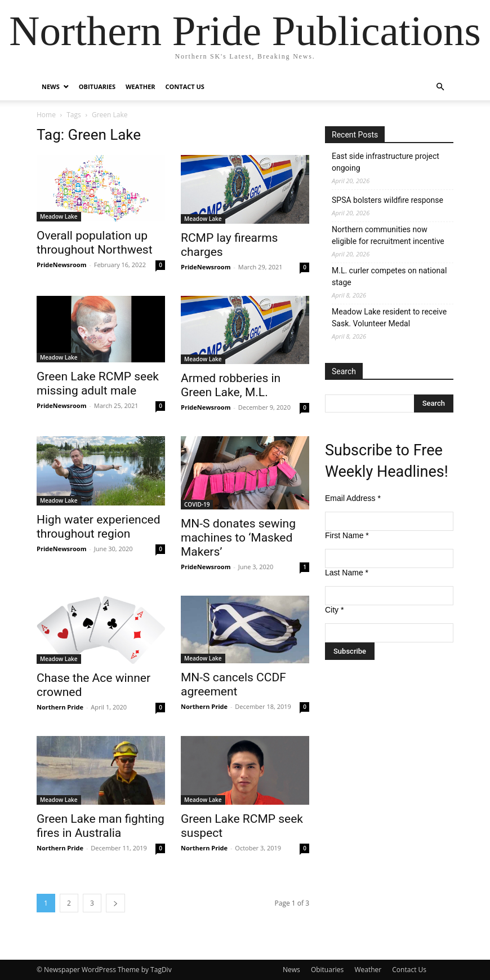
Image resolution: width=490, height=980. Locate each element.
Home (46, 115)
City (334, 610)
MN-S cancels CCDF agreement (233, 684)
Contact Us (185, 87)
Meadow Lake (59, 216)
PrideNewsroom (61, 265)
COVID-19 (197, 504)
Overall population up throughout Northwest (95, 243)
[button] (440, 87)
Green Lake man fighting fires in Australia (101, 826)
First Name (347, 535)
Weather (141, 87)
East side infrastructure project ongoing (386, 162)
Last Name (347, 573)
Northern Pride (60, 707)
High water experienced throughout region (99, 527)
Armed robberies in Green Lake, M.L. (231, 385)
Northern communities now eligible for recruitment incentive (388, 235)
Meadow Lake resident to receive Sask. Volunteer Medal (389, 318)
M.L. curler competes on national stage (389, 276)
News (51, 87)
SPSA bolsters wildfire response (387, 200)
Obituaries (97, 87)
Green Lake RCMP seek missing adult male (98, 383)
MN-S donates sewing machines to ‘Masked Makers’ (238, 538)
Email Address (353, 498)
